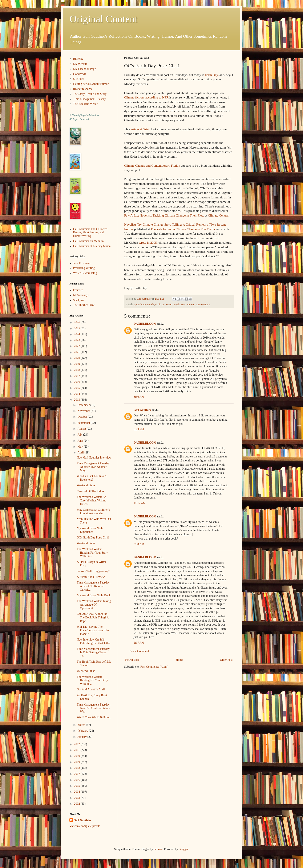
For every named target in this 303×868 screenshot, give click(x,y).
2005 (77, 786)
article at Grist (140, 129)
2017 (77, 376)
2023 (77, 340)
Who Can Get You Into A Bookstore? (92, 478)
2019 (77, 364)
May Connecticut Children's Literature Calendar (93, 512)
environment (188, 304)
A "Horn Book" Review (91, 577)
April (81, 453)
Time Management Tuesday (90, 99)
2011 (77, 750)
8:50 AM (139, 397)
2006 (77, 780)
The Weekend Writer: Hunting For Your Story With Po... (92, 553)
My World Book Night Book (94, 595)
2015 (77, 388)
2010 (77, 756)
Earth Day (211, 75)
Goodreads (80, 74)
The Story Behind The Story (90, 94)
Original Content (104, 19)
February (83, 731)
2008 (77, 768)
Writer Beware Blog (85, 273)
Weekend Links (86, 485)
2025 (77, 328)
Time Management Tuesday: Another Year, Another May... (94, 467)
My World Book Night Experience (90, 530)
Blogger (183, 849)
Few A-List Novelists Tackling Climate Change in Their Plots (164, 215)
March (82, 725)
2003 (77, 798)
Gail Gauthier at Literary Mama (92, 246)
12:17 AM (140, 503)
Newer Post (132, 660)
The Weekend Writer (85, 104)
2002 (77, 804)
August (82, 429)
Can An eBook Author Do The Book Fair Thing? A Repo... (93, 617)
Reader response (83, 89)
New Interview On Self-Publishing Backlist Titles (94, 641)
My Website (80, 64)
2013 (77, 400)
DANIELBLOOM (145, 324)
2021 (77, 352)
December (84, 405)
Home (179, 660)
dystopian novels (171, 304)
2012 (77, 744)
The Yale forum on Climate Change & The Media (183, 229)
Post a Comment (139, 651)
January (82, 737)
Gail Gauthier (142, 410)
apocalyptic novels (144, 304)
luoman (158, 849)
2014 (77, 394)
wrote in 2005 (148, 243)
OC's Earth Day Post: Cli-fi (93, 538)
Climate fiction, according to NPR (147, 97)
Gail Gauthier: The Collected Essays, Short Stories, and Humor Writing (90, 233)
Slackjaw (79, 300)
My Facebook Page (85, 69)
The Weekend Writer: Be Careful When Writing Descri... (92, 500)
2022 (77, 346)
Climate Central (218, 215)
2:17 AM (139, 643)
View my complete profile (85, 826)
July (80, 435)
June (80, 441)
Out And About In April (91, 689)
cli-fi (158, 304)
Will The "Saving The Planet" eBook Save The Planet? (93, 630)
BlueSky (78, 59)
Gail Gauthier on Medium (88, 241)
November (84, 411)
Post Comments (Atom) (154, 667)
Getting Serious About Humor (91, 84)
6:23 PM (139, 429)
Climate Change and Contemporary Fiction (153, 165)
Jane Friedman (82, 263)
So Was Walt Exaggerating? (93, 571)
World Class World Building (94, 717)
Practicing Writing (84, 268)
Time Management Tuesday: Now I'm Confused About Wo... (94, 708)
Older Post (226, 660)
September (84, 423)
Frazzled (78, 290)
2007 (77, 774)
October (83, 417)
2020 (77, 358)
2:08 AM (139, 544)
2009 (77, 762)
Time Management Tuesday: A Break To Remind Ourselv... (94, 586)
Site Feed (79, 79)
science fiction (204, 304)
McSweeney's (81, 295)
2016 (77, 382)
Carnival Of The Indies (90, 491)
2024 (77, 334)
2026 (77, 322)
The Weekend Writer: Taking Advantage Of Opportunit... (94, 605)
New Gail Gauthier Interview (94, 458)
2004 (77, 792)
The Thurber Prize (84, 305)
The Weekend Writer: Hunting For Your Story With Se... (92, 680)
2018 (77, 370)
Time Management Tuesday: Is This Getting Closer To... (94, 652)
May (80, 447)
